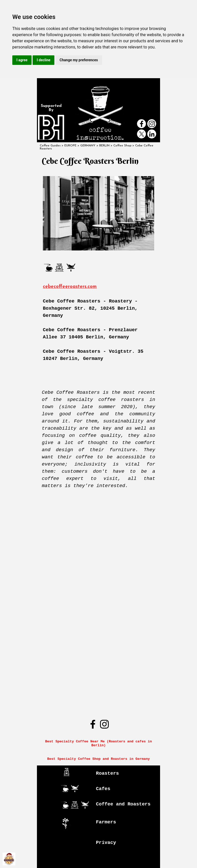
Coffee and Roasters (123, 804)
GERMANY (88, 146)
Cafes (103, 789)
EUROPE (70, 146)
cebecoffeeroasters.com (70, 287)
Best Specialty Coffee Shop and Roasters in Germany (98, 759)
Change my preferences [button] (79, 60)
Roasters (107, 773)
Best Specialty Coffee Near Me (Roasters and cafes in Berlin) (100, 743)
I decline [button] (43, 60)
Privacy (106, 843)
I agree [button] (22, 60)
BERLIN (104, 146)
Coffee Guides (50, 146)
